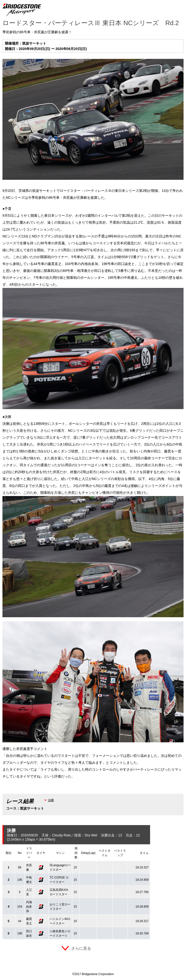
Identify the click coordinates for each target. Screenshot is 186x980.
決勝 (51, 800)
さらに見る (81, 948)
